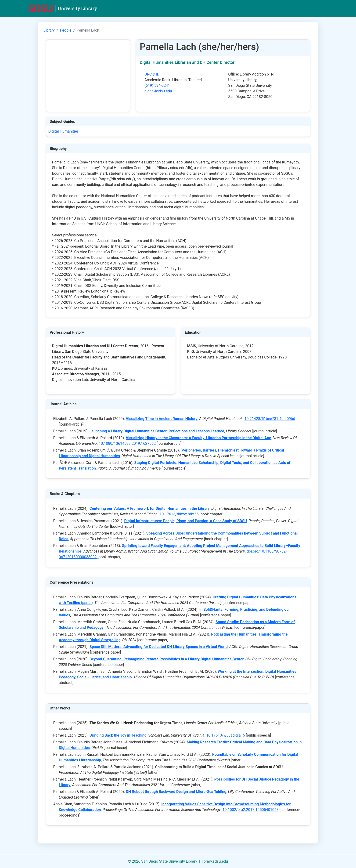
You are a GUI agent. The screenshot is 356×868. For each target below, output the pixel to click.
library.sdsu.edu (215, 861)
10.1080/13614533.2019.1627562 (127, 443)
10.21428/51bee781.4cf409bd (270, 419)
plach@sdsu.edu (158, 91)
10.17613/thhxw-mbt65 (179, 514)
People (66, 30)
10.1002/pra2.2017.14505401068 (251, 810)
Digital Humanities (64, 131)
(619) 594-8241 (157, 85)
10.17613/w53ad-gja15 (225, 735)
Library (49, 30)
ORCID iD (152, 74)
